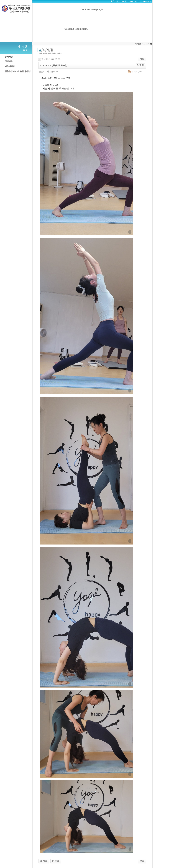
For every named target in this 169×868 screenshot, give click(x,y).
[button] (86, 164)
